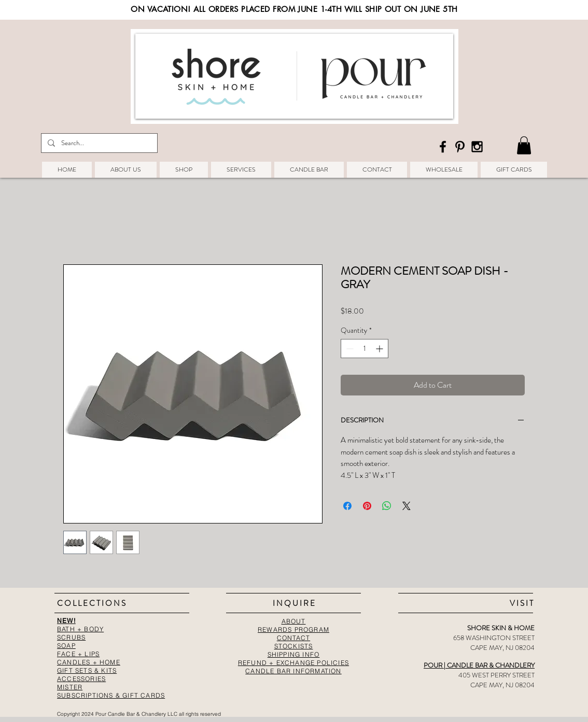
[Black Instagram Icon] (477, 147)
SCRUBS (71, 637)
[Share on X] (407, 506)
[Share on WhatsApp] (387, 506)
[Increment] (380, 349)
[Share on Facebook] (347, 506)
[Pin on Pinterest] (367, 506)
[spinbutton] (365, 349)
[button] (524, 145)
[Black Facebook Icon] (443, 147)
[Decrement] (349, 349)
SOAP (66, 646)
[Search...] (98, 143)
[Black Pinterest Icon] (460, 147)
